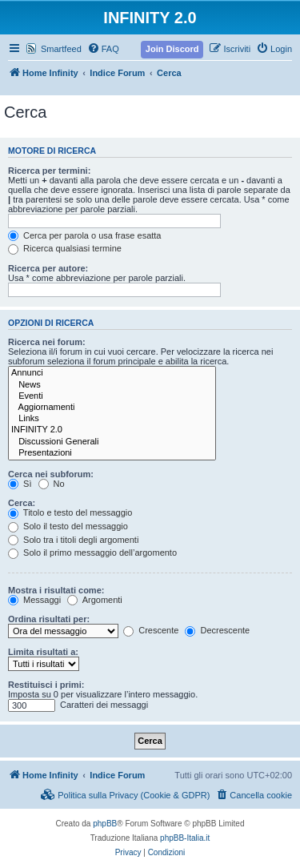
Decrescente (217, 630)
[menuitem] (103, 49)
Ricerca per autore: (48, 268)
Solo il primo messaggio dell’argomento (92, 553)
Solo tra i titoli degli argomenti (73, 540)
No (52, 484)
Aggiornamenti (112, 408)
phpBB (105, 824)
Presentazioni (112, 453)
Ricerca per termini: (49, 171)
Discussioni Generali (112, 442)
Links (112, 419)
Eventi (112, 396)
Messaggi (34, 600)
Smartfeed (61, 49)
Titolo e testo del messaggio (70, 512)
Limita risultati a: (43, 652)
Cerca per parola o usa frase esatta (84, 235)
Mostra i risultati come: (56, 590)
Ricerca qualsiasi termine (65, 248)
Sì (20, 484)
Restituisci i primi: (46, 685)
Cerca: (22, 503)
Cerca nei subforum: (51, 474)
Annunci (112, 373)
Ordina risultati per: (49, 619)
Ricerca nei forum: (47, 342)
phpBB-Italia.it (185, 838)
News (112, 385)
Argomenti (95, 600)
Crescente (151, 630)
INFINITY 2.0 (112, 430)
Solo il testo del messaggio (68, 526)
